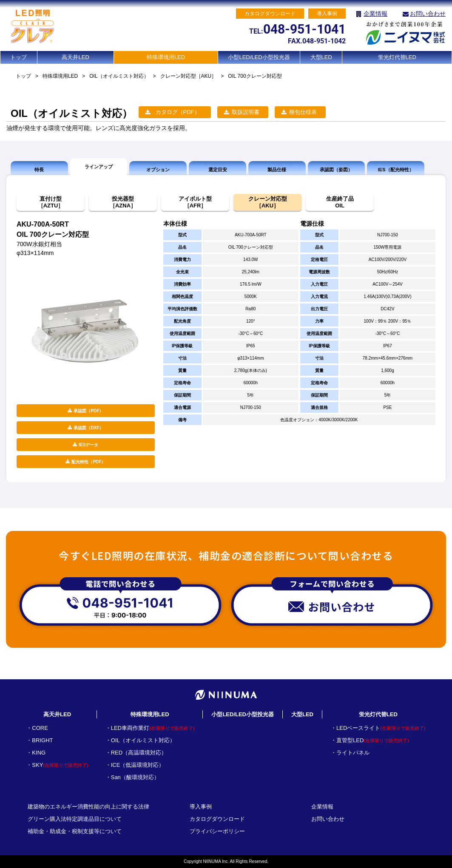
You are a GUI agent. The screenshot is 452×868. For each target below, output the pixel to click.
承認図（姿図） (336, 170)
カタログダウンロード (217, 819)
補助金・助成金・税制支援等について (75, 831)
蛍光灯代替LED (397, 57)
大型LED (321, 57)
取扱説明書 (246, 112)
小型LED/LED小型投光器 (259, 57)
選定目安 (218, 170)
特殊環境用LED (166, 57)
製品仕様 (277, 170)
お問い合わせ (428, 14)
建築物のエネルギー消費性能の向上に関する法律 (88, 807)
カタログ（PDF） (178, 112)
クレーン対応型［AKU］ (189, 76)
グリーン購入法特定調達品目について (75, 819)
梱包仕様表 (303, 112)
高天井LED (75, 57)
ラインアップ (99, 167)
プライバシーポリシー (217, 831)
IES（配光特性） (396, 170)
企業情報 (375, 14)
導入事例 (201, 807)
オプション (158, 170)
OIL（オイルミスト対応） (119, 76)
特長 (39, 170)
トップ (18, 57)
